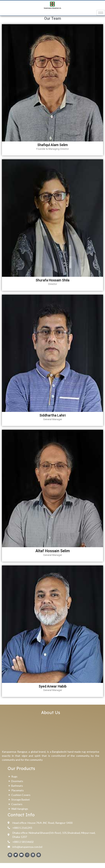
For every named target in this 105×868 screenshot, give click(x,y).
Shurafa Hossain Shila (52, 285)
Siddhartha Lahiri (53, 420)
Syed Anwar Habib (53, 691)
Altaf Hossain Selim (53, 556)
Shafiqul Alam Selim (52, 150)
